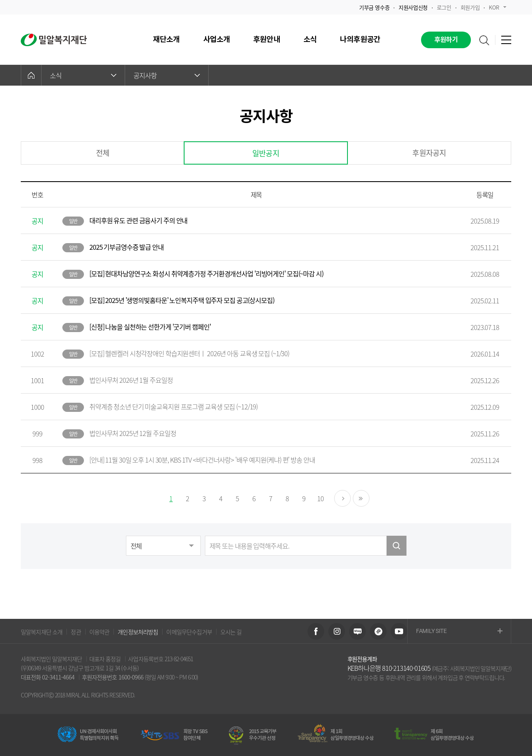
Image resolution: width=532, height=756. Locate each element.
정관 (76, 632)
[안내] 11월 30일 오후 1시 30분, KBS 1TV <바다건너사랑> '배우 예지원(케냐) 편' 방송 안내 (202, 460)
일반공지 (266, 153)
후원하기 (446, 40)
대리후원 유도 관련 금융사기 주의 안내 (138, 220)
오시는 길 (231, 632)
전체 (103, 153)
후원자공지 (429, 153)
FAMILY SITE (459, 632)
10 (320, 498)
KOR (498, 7)
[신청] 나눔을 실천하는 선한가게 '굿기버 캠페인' (150, 327)
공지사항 (167, 75)
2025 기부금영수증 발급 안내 (127, 247)
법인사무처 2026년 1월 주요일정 (131, 380)
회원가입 (470, 7)
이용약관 (100, 632)
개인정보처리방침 (138, 632)
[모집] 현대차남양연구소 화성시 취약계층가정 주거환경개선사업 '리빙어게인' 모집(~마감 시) (206, 273)
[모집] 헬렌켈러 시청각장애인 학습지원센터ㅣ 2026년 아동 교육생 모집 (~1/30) (189, 353)
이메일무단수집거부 (189, 632)
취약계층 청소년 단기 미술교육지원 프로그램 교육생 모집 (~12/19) (174, 406)
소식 (83, 75)
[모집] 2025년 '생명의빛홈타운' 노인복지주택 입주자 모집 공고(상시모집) (182, 300)
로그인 (444, 7)
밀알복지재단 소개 (42, 632)
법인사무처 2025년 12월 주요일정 (133, 433)
